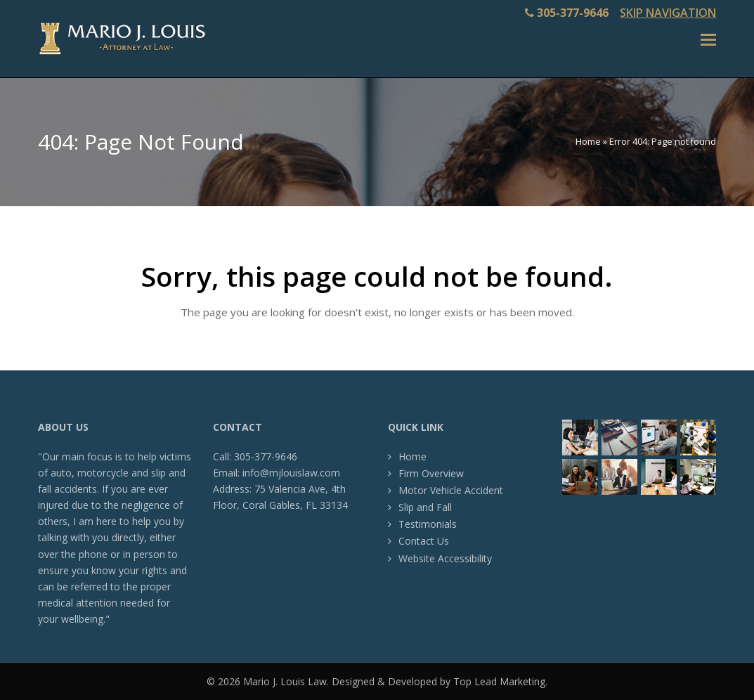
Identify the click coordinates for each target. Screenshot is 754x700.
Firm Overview (431, 473)
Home (588, 142)
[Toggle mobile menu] (708, 39)
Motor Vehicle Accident (451, 490)
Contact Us (424, 541)
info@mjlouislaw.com (291, 473)
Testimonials (428, 524)
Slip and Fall (425, 507)
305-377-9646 (573, 13)
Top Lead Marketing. (500, 681)
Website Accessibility (445, 558)
